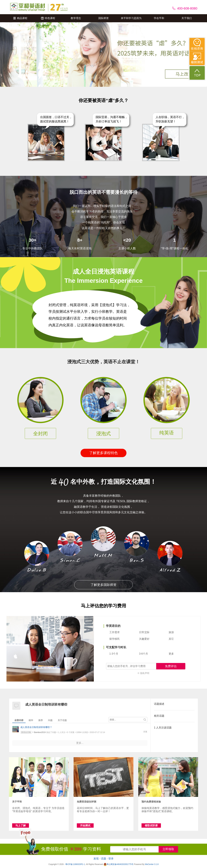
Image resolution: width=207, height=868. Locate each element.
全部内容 (19, 720)
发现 (96, 859)
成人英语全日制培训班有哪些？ (36, 727)
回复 (145, 732)
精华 (31, 720)
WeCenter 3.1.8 (152, 864)
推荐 (41, 720)
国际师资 (103, 18)
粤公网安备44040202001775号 (118, 864)
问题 (50, 720)
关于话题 (62, 720)
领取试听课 (151, 825)
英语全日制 (26, 732)
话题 (103, 859)
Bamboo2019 (40, 732)
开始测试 (85, 825)
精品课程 (20, 18)
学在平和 (159, 18)
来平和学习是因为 (131, 18)
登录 (111, 859)
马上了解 (21, 825)
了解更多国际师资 (103, 585)
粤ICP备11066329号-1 (75, 864)
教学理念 (76, 18)
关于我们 (187, 18)
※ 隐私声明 (143, 673)
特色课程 (48, 18)
